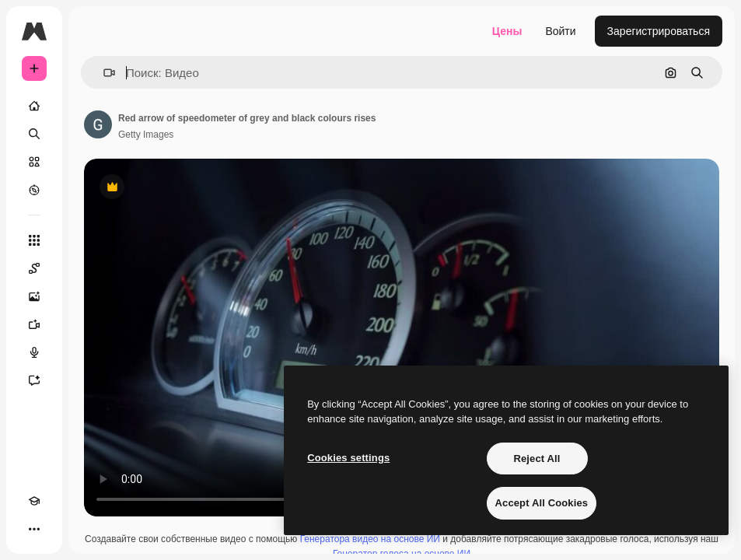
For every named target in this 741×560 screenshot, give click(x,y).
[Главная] (34, 106)
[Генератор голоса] (34, 352)
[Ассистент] (34, 380)
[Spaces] (34, 268)
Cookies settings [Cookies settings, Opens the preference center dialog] (348, 458)
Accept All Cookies (542, 503)
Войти (560, 31)
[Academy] (34, 501)
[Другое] (34, 529)
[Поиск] (34, 134)
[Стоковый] (34, 162)
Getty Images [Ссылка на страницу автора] (146, 135)
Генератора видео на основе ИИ (370, 539)
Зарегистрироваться (659, 31)
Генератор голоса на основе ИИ (402, 554)
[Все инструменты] (34, 240)
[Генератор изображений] (34, 296)
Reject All (537, 458)
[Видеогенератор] (34, 324)
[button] (103, 73)
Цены (507, 31)
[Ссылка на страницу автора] (98, 124)
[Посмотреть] (34, 190)
